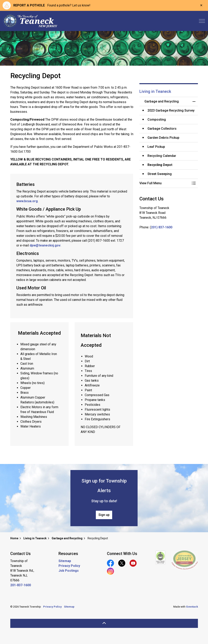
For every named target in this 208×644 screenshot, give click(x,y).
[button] (165, 183)
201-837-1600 (21, 585)
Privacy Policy (69, 566)
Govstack (192, 607)
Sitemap (65, 561)
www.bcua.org (27, 201)
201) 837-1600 (162, 227)
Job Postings (69, 571)
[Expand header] (202, 21)
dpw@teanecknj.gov (45, 245)
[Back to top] (104, 623)
